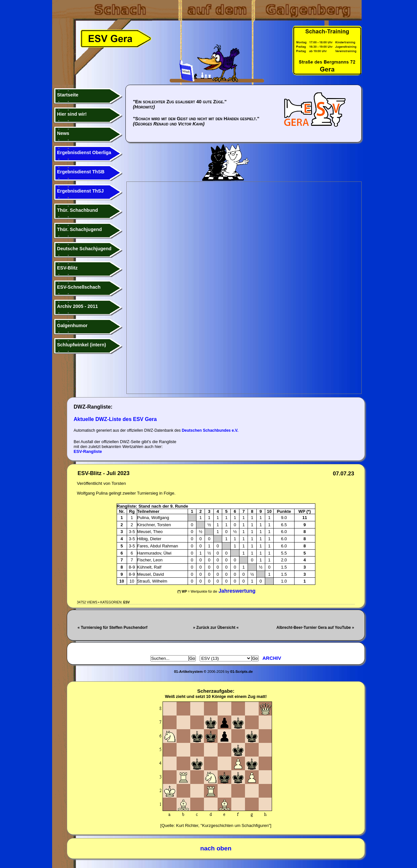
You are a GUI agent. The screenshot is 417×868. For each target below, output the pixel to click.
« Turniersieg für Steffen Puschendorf (112, 628)
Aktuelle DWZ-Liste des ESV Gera (115, 419)
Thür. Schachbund (78, 210)
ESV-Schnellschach (79, 287)
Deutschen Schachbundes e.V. (210, 430)
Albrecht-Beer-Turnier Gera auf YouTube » (316, 628)
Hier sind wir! (72, 114)
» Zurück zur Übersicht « (216, 628)
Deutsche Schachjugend (84, 249)
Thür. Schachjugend (79, 229)
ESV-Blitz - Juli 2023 (103, 473)
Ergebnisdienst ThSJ (80, 191)
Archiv (272, 658)
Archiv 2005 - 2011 (78, 306)
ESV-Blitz (67, 268)
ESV (126, 602)
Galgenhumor (72, 325)
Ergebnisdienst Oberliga (84, 152)
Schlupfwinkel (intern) (81, 345)
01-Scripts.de (242, 672)
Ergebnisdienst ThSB (81, 172)
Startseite (68, 95)
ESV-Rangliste (88, 451)
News (63, 133)
